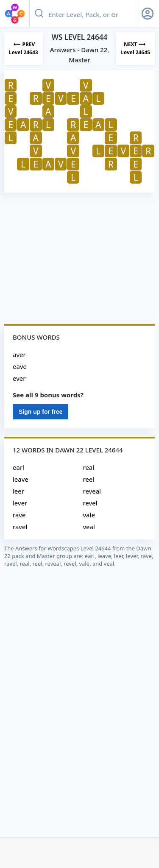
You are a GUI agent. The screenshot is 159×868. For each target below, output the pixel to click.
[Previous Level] (24, 49)
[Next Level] (135, 49)
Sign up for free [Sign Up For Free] (40, 412)
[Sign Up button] (148, 14)
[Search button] (39, 14)
